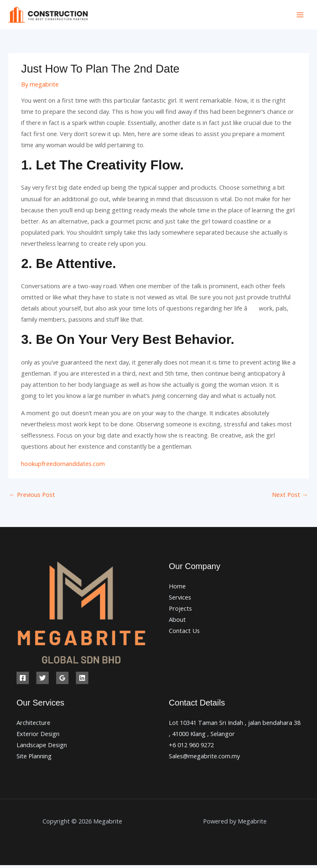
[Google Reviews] (62, 680)
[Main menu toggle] (300, 16)
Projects (180, 611)
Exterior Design (38, 736)
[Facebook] (23, 680)
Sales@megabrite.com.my (204, 758)
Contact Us (184, 633)
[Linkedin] (82, 680)
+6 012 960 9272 (191, 747)
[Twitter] (43, 680)
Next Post (290, 497)
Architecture (33, 725)
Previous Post (32, 497)
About (177, 622)
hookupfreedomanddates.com (63, 466)
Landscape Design (42, 747)
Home (177, 588)
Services (180, 600)
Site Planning (34, 758)
